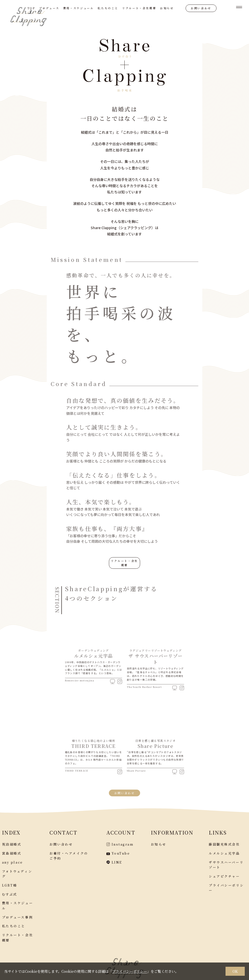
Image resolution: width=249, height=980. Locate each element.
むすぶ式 (10, 892)
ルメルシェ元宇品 (224, 851)
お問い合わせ (201, 8)
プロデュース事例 (17, 915)
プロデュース (49, 8)
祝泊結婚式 (12, 842)
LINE (114, 860)
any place (12, 860)
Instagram (120, 842)
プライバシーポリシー (130, 971)
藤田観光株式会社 (224, 842)
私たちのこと (108, 8)
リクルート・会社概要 (139, 8)
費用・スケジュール (79, 8)
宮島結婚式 (12, 851)
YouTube (118, 851)
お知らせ (167, 8)
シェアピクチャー (224, 874)
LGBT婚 (10, 883)
